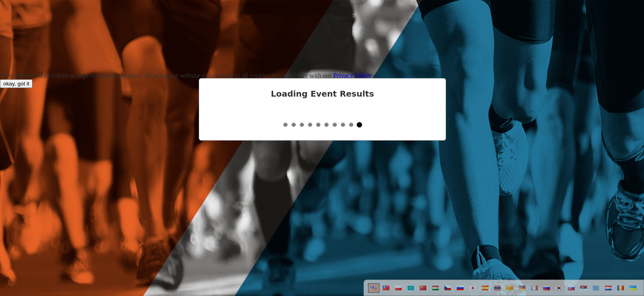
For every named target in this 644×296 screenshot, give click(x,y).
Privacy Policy (352, 75)
